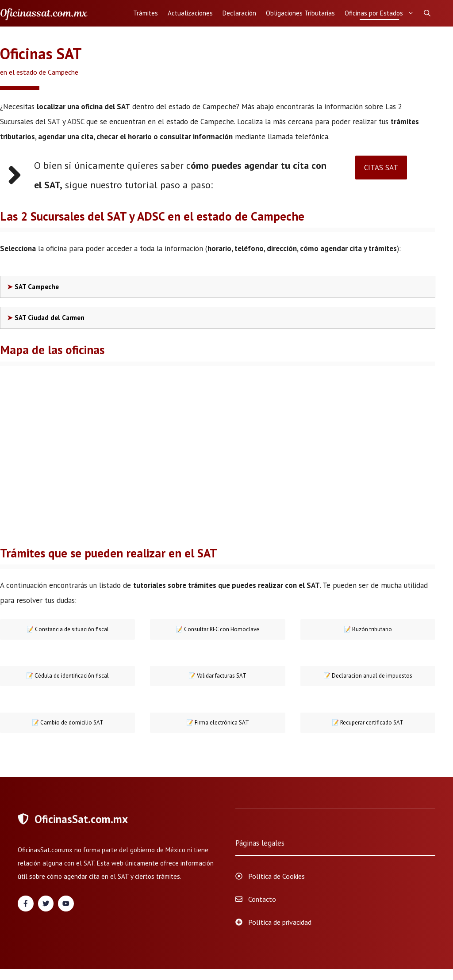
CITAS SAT (381, 168)
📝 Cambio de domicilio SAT (68, 723)
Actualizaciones (190, 13)
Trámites (146, 13)
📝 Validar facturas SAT (217, 676)
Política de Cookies (276, 876)
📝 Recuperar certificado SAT (368, 723)
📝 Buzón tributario (368, 629)
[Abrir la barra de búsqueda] (427, 13)
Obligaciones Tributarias (300, 13)
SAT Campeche (37, 287)
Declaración (239, 13)
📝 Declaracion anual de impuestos (368, 676)
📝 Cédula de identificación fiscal (67, 676)
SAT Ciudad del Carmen (50, 318)
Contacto (262, 899)
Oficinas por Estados (382, 13)
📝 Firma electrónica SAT (218, 723)
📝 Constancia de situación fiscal (68, 629)
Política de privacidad (280, 922)
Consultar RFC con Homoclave (217, 629)
